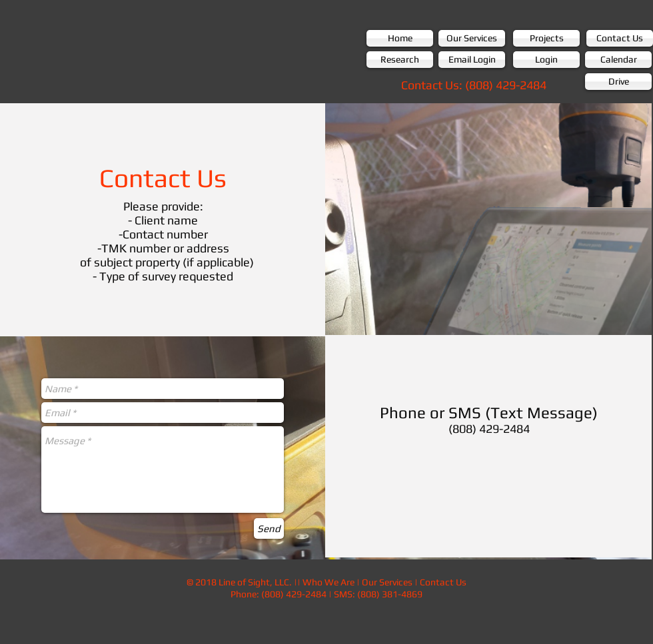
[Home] (400, 38)
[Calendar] (618, 60)
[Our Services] (472, 38)
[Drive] (618, 82)
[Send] (269, 528)
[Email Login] (472, 60)
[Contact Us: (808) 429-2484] (474, 85)
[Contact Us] (620, 38)
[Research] (400, 60)
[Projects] (546, 38)
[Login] (546, 60)
